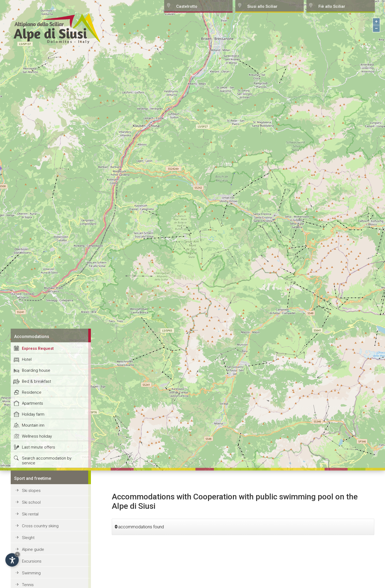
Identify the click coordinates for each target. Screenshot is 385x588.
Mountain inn (33, 425)
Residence (32, 392)
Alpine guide (33, 549)
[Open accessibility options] (12, 560)
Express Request (38, 348)
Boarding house (36, 370)
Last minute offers (38, 447)
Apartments (32, 403)
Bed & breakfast (36, 381)
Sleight (28, 538)
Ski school (31, 502)
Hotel (27, 359)
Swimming (31, 573)
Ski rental (30, 514)
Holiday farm (33, 414)
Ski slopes (31, 491)
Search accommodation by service (47, 461)
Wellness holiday (37, 436)
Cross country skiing (40, 526)
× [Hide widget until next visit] (17, 554)
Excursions (32, 561)
